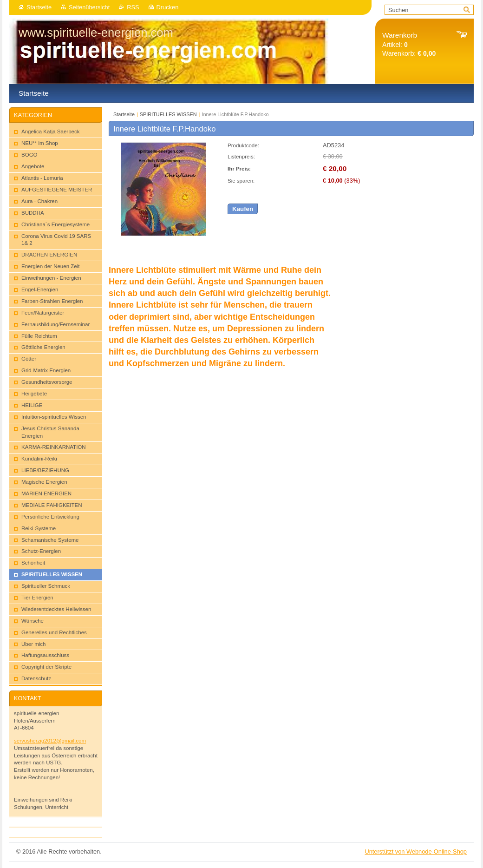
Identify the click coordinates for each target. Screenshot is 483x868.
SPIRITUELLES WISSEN (168, 114)
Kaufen (243, 209)
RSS (133, 7)
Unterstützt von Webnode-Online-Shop (416, 852)
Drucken (168, 7)
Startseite (39, 7)
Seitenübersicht (89, 7)
